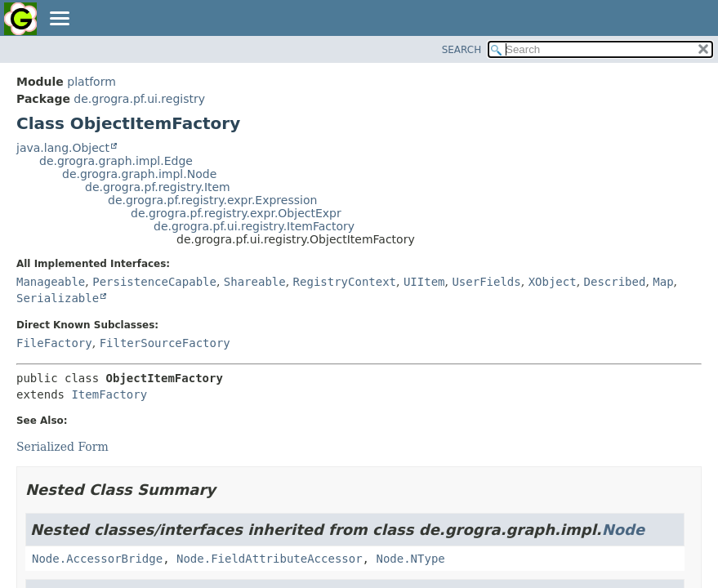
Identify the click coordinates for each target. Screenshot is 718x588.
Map (663, 282)
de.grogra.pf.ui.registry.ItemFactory (254, 226)
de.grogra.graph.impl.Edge (116, 161)
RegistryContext (345, 282)
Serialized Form (62, 447)
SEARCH (462, 50)
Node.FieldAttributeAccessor (270, 559)
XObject (553, 282)
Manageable (51, 282)
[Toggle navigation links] (59, 20)
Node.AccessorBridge (97, 559)
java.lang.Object (63, 148)
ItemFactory (109, 394)
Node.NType (410, 559)
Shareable (255, 282)
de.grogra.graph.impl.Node (139, 174)
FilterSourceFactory (165, 343)
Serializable (58, 298)
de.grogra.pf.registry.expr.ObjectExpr (236, 213)
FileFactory (54, 343)
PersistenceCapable (154, 282)
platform (91, 82)
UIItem (424, 282)
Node (623, 530)
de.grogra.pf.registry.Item (158, 187)
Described (615, 282)
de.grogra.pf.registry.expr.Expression (212, 200)
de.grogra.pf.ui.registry (139, 99)
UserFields (486, 282)
